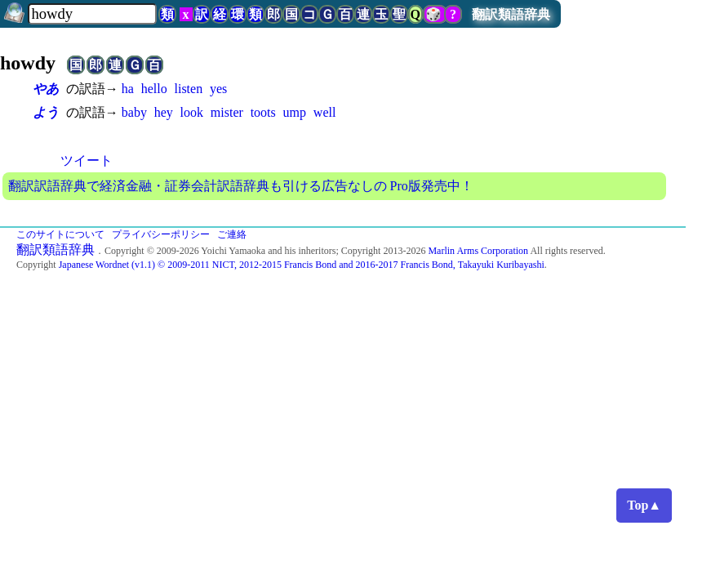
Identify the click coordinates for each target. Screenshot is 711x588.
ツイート (87, 160)
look (192, 112)
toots (263, 112)
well (325, 112)
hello (154, 89)
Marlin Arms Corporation (478, 251)
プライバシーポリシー (161, 234)
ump (295, 112)
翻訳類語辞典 (511, 14)
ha (128, 89)
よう (46, 112)
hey (164, 112)
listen (189, 89)
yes (218, 89)
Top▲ (644, 505)
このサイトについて (60, 234)
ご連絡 (232, 234)
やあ (46, 89)
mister (227, 112)
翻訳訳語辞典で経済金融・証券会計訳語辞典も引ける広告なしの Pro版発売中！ (241, 186)
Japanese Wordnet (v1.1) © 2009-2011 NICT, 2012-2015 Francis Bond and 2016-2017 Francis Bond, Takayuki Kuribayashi (302, 265)
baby (134, 112)
